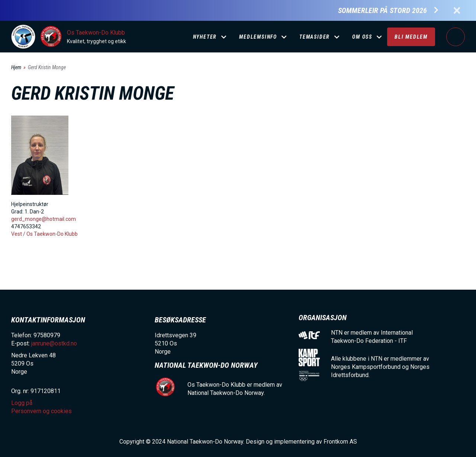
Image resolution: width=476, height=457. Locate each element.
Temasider (315, 37)
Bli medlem (411, 37)
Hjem (16, 67)
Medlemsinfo (258, 37)
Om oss (362, 37)
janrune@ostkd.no (54, 343)
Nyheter (205, 37)
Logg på (456, 37)
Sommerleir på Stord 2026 (382, 11)
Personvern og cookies (41, 411)
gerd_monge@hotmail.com (44, 219)
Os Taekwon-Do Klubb (96, 33)
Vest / (19, 234)
